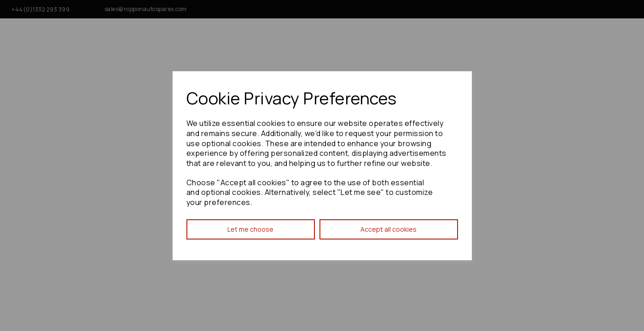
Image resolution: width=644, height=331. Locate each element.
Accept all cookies (389, 229)
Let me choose (250, 229)
